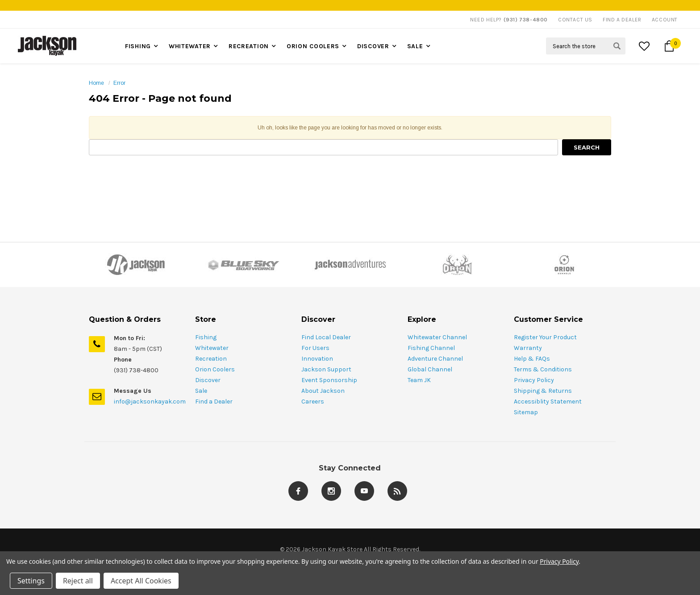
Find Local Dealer (326, 337)
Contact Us (575, 20)
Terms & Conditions (543, 369)
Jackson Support (326, 369)
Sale (415, 46)
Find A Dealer (622, 20)
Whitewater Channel (437, 337)
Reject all (78, 581)
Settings (31, 581)
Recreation (249, 46)
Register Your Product (545, 337)
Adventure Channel (435, 359)
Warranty (528, 348)
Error (119, 83)
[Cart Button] (669, 46)
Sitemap (526, 412)
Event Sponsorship (329, 380)
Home (96, 83)
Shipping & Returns (543, 391)
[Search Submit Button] (617, 46)
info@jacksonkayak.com (150, 402)
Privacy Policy (534, 380)
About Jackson (323, 391)
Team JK (419, 380)
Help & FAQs (532, 359)
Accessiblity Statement (548, 402)
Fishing (138, 46)
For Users (315, 348)
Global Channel (430, 369)
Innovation (317, 359)
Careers (313, 402)
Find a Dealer (214, 402)
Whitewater (190, 46)
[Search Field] (586, 46)
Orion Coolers (313, 46)
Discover (373, 46)
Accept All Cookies (141, 581)
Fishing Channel (431, 348)
